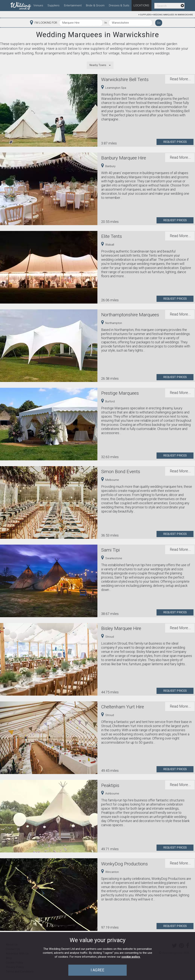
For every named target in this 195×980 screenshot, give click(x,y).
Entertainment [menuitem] (73, 5)
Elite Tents (112, 236)
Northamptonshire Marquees (130, 315)
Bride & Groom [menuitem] (95, 5)
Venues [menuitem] (38, 5)
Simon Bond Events (121, 472)
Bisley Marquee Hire (121, 628)
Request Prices (175, 142)
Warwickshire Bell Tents (125, 79)
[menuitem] (21, 5)
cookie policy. (131, 957)
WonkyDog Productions (125, 864)
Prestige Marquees (120, 393)
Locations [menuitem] (141, 5)
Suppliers (146, 15)
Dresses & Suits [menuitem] (119, 5)
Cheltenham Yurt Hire (123, 707)
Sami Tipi (110, 550)
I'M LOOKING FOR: (46, 23)
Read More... (180, 79)
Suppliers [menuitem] (53, 5)
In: (106, 23)
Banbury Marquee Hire (124, 158)
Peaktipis (110, 785)
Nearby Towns (98, 65)
